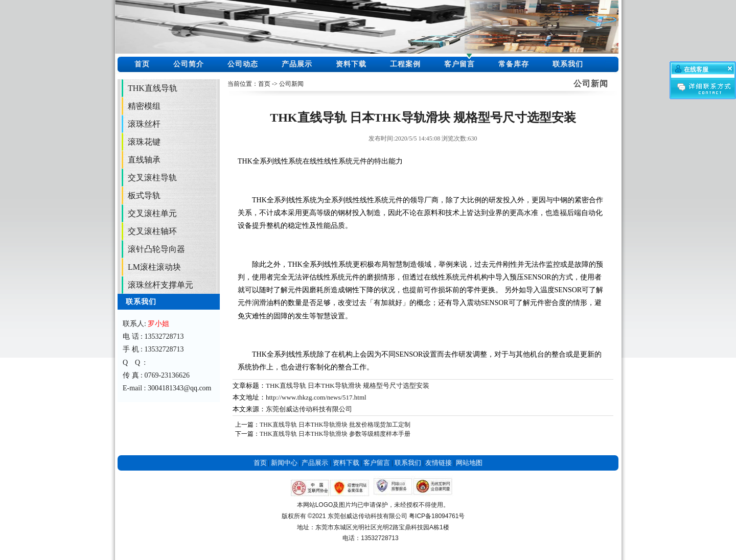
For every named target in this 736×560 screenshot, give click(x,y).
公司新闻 (291, 84)
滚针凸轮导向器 (156, 249)
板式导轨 (144, 195)
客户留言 (459, 64)
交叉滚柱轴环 (152, 231)
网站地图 (469, 463)
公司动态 (243, 64)
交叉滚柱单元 (152, 213)
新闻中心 (284, 463)
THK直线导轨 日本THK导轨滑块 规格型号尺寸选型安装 (348, 386)
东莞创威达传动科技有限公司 (309, 409)
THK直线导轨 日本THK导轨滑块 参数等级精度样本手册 (335, 434)
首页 (142, 64)
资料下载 (351, 64)
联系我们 (568, 64)
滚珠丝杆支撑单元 (160, 285)
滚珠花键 (144, 142)
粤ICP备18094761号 (437, 516)
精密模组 (144, 106)
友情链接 (439, 463)
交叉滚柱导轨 (152, 178)
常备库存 (514, 64)
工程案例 (405, 64)
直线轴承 (144, 160)
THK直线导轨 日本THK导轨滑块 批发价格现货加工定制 (335, 425)
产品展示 (297, 64)
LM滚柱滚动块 (154, 267)
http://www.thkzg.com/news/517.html (316, 397)
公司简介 (189, 64)
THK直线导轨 (153, 88)
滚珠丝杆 (144, 124)
